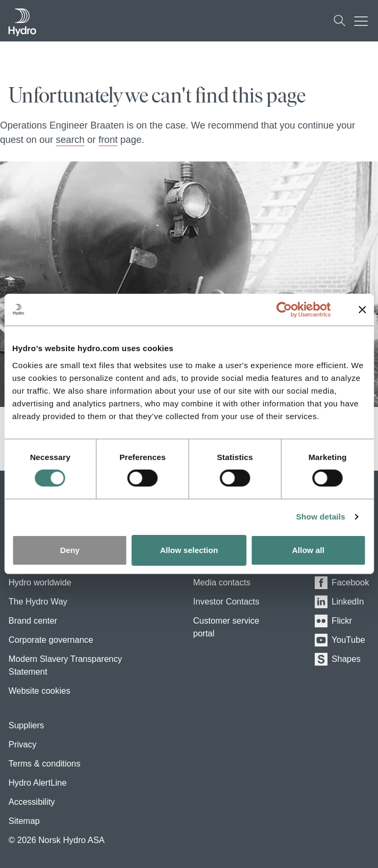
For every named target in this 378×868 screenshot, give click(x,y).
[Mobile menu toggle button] (364, 21)
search (70, 140)
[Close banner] (362, 310)
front (108, 140)
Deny (70, 550)
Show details (321, 517)
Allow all (308, 550)
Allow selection (189, 550)
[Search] (340, 21)
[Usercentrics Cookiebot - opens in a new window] (292, 310)
